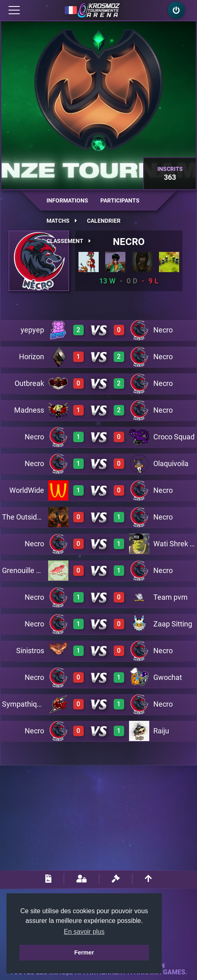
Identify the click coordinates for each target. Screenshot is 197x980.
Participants (120, 200)
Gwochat (168, 677)
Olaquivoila (171, 463)
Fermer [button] (84, 952)
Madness (29, 410)
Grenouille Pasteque (34, 570)
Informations (67, 200)
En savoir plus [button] (84, 932)
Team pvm (171, 597)
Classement (69, 241)
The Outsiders (24, 517)
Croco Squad (174, 437)
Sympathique (23, 704)
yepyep (32, 330)
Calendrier (104, 221)
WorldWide (27, 490)
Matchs (62, 221)
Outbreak (29, 383)
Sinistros (30, 651)
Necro (129, 242)
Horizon (32, 357)
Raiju (161, 731)
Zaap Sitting (173, 624)
